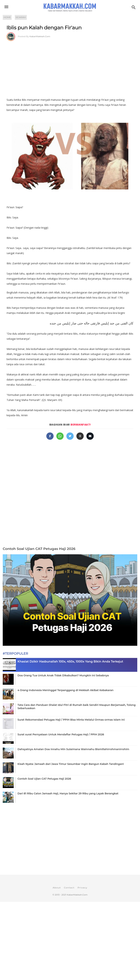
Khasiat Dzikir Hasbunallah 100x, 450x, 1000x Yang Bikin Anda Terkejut (70, 661)
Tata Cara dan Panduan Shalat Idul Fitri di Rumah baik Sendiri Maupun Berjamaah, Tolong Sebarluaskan (77, 707)
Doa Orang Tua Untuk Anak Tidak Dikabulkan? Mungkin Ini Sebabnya (63, 675)
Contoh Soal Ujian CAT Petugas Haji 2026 (39, 549)
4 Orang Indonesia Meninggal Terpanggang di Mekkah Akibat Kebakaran (65, 690)
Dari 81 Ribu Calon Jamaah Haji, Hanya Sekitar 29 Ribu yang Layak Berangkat (68, 793)
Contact (69, 888)
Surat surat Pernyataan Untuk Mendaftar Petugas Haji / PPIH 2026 (61, 734)
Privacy (82, 888)
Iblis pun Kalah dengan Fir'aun (44, 28)
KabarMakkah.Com (40, 36)
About (57, 888)
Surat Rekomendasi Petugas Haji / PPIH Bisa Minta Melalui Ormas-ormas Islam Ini (71, 720)
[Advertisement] (70, 68)
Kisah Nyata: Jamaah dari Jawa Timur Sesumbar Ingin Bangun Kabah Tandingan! (71, 764)
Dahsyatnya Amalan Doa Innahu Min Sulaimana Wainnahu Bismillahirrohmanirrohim (73, 749)
